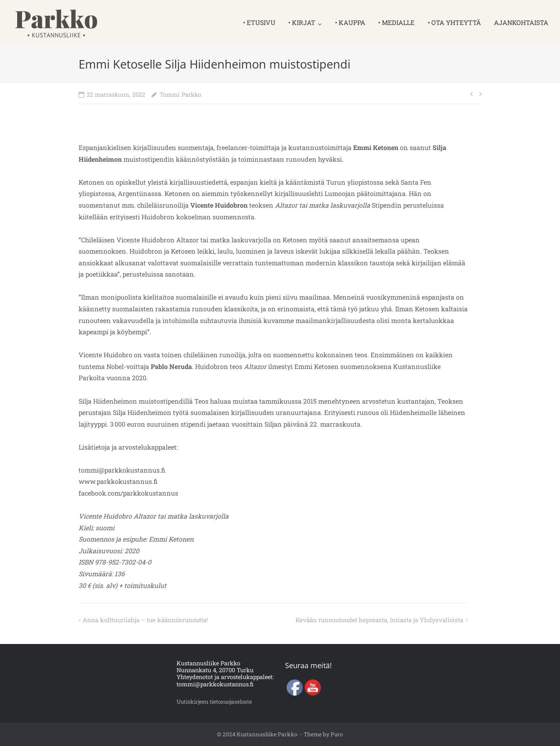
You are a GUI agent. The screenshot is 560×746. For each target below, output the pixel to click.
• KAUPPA (350, 22)
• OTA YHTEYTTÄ (454, 22)
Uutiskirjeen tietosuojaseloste (217, 701)
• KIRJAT (302, 22)
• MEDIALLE (396, 22)
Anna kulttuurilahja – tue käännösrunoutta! (151, 620)
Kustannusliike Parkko (267, 734)
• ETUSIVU (259, 22)
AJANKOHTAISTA (521, 22)
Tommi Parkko (180, 94)
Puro (337, 734)
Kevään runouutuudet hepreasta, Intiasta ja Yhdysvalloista (373, 620)
